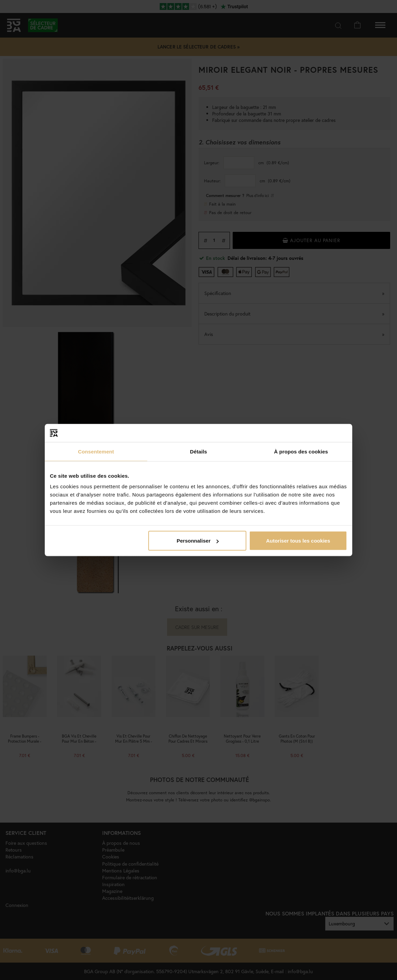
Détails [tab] (198, 451)
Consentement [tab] (96, 451)
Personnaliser (198, 541)
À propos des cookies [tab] (301, 451)
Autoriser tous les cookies (298, 541)
